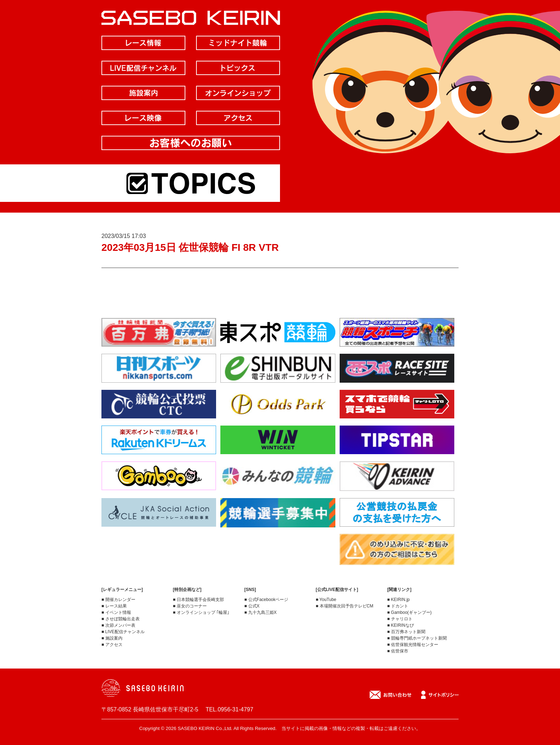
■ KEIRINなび (401, 625)
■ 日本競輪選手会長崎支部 (198, 600)
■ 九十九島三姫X (261, 612)
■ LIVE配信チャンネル (123, 632)
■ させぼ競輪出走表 (121, 619)
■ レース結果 (114, 606)
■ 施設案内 (112, 638)
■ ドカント (398, 606)
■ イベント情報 (116, 612)
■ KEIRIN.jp (398, 600)
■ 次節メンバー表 (118, 625)
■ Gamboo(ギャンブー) (409, 612)
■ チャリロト (400, 619)
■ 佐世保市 (398, 651)
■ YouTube (326, 600)
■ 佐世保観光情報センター (413, 645)
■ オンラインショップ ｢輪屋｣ (201, 612)
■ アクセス (112, 645)
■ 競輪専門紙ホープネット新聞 (417, 638)
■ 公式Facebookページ (266, 600)
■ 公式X (252, 606)
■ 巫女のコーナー (190, 606)
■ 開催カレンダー (118, 600)
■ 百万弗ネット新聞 (406, 632)
